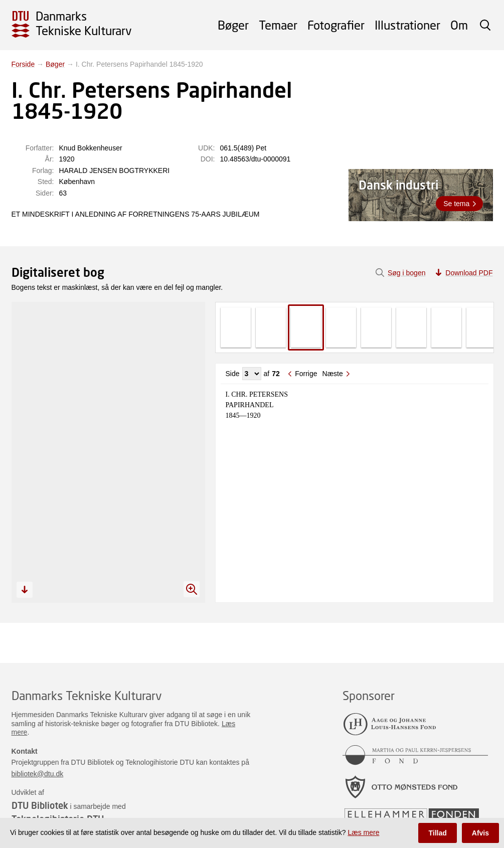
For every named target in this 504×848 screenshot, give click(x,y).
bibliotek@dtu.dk (38, 774)
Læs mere (363, 832)
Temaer (278, 25)
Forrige (306, 374)
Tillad (437, 833)
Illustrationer (407, 25)
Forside (23, 64)
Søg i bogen (407, 273)
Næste (333, 374)
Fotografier (336, 25)
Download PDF (469, 273)
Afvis (480, 833)
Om (459, 25)
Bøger (233, 25)
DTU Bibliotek (40, 805)
